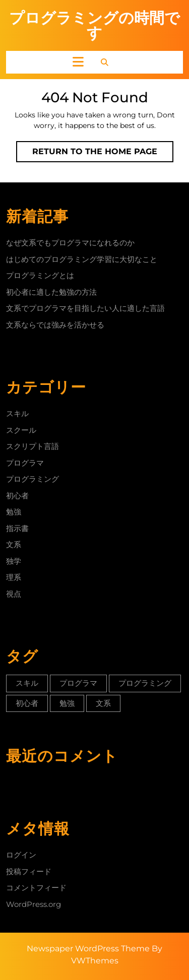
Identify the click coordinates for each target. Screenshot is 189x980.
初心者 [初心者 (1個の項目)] (27, 703)
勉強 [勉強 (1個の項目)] (67, 703)
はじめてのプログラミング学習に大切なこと (82, 259)
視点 (14, 594)
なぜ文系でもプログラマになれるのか (70, 243)
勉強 (14, 512)
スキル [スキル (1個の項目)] (27, 683)
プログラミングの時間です (94, 25)
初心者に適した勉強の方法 (51, 292)
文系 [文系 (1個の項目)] (103, 703)
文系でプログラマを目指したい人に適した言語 (85, 308)
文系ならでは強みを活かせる (55, 325)
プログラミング (33, 479)
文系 (14, 544)
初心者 (17, 496)
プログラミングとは (40, 275)
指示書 (17, 528)
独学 (14, 561)
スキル (17, 413)
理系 (14, 577)
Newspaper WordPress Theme (88, 949)
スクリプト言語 (33, 446)
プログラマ (25, 463)
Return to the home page (103, 154)
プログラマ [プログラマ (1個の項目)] (78, 683)
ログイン (21, 855)
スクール (21, 430)
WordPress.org (34, 904)
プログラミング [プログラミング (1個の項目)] (145, 683)
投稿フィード (29, 871)
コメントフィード (36, 888)
